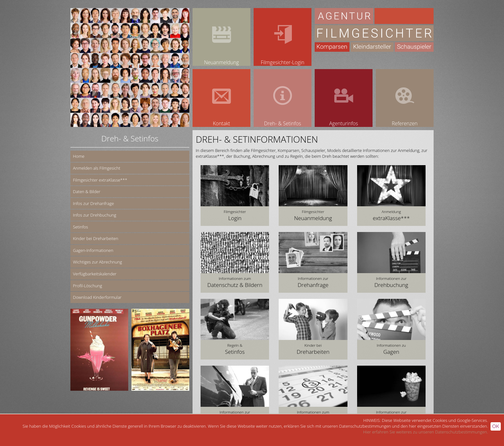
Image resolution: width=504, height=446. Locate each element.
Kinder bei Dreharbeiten (96, 238)
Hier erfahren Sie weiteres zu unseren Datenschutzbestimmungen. (426, 432)
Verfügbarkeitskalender (95, 274)
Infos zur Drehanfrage (93, 203)
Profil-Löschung (88, 286)
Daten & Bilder (87, 192)
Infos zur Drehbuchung (94, 215)
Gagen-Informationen (93, 250)
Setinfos (81, 227)
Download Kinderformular (97, 297)
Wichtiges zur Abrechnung (97, 262)
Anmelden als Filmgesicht (97, 168)
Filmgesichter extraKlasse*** (100, 180)
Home (79, 156)
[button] (235, 196)
